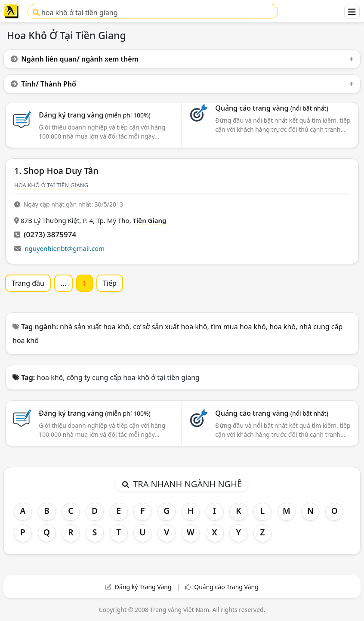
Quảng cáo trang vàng (271, 108)
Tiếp (110, 283)
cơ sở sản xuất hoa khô (170, 327)
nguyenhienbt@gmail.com (65, 248)
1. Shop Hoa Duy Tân (56, 171)
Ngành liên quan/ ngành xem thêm (75, 59)
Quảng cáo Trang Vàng (226, 587)
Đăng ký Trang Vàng (143, 587)
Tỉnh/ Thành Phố (43, 84)
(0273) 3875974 (50, 234)
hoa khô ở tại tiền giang (75, 12)
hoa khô (282, 327)
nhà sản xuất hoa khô (95, 327)
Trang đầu (28, 283)
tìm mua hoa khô (238, 327)
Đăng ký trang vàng (95, 115)
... (63, 283)
